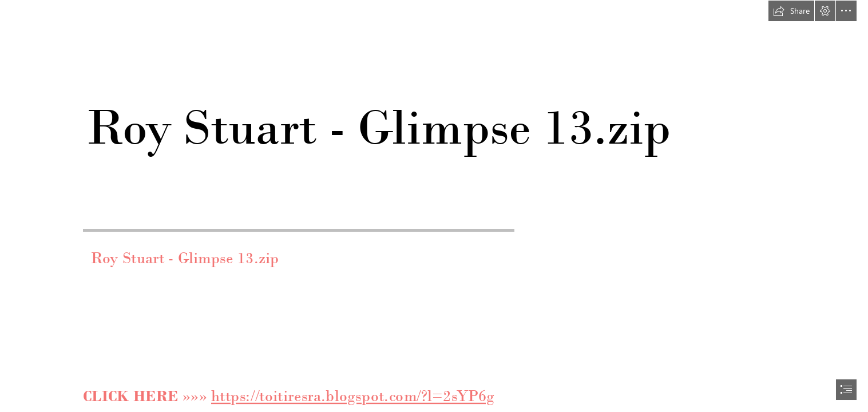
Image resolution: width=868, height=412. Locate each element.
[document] (434, 206)
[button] (791, 11)
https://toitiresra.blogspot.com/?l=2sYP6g (353, 397)
